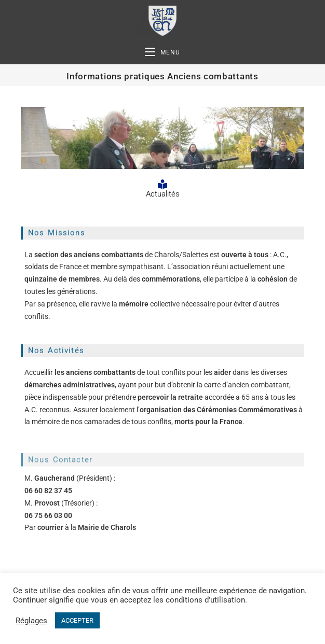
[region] (162, 138)
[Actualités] (162, 184)
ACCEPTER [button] (77, 620)
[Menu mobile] (162, 53)
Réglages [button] (31, 621)
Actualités (163, 194)
